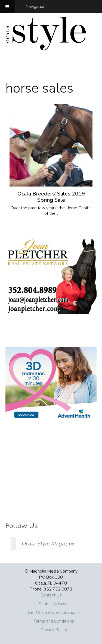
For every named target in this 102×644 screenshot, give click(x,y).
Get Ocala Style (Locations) (54, 613)
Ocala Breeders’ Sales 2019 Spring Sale (51, 197)
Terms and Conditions (54, 621)
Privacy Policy (54, 630)
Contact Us (51, 595)
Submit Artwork (54, 604)
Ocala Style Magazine (48, 544)
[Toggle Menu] (7, 7)
